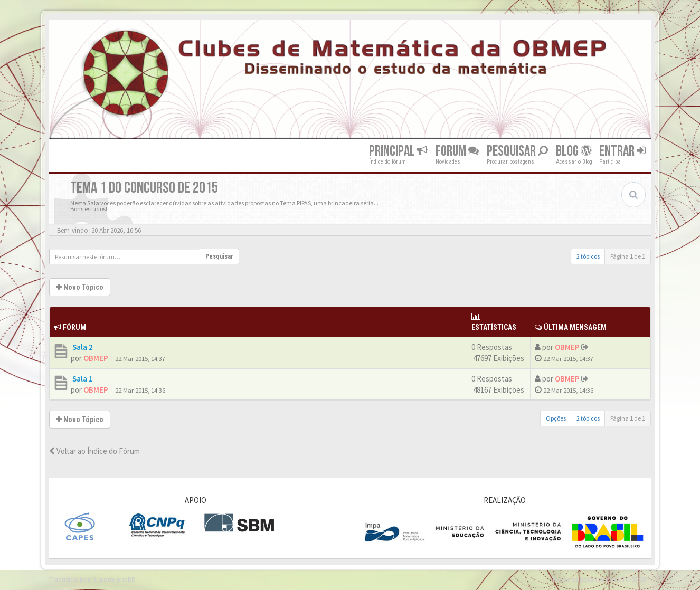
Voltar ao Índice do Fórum (94, 451)
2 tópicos (588, 256)
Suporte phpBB (114, 579)
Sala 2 (82, 347)
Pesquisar (517, 151)
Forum (457, 151)
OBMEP (96, 358)
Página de (628, 256)
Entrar (622, 151)
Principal (398, 151)
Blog (574, 151)
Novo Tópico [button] (80, 287)
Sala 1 (82, 379)
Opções (556, 418)
